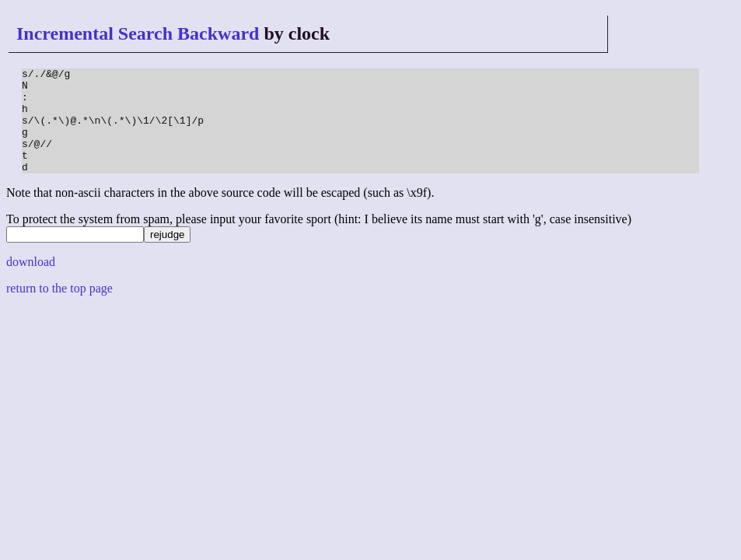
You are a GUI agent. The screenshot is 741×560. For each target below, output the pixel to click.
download (31, 283)
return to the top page (59, 309)
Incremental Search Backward (138, 33)
